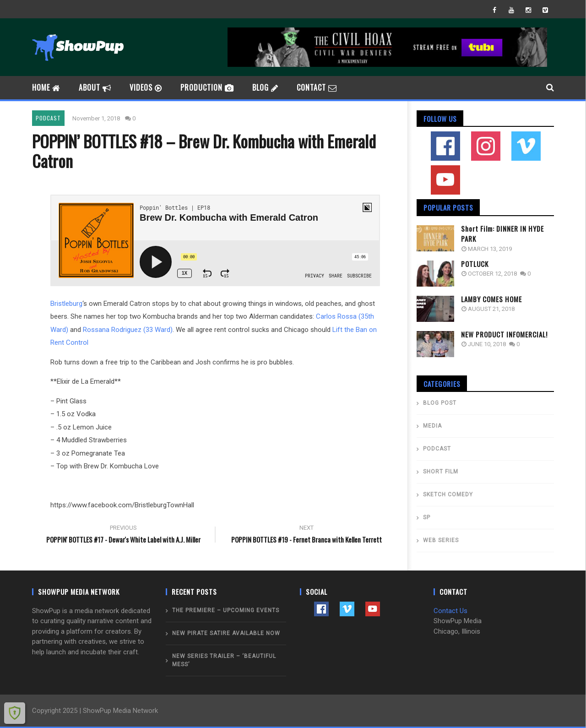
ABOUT (95, 87)
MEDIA (432, 426)
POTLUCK (475, 264)
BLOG (265, 87)
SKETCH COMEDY (448, 494)
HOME (46, 87)
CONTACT (317, 87)
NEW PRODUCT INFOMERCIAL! (504, 334)
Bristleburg (66, 304)
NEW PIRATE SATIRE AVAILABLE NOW (226, 633)
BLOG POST (440, 403)
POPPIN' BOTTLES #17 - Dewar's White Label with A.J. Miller (124, 535)
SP (427, 517)
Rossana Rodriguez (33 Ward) (128, 330)
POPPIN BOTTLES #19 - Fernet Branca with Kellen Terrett (307, 535)
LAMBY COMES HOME (491, 299)
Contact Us (450, 611)
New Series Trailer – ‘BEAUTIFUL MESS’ (224, 660)
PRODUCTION (207, 87)
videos (146, 87)
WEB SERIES (441, 540)
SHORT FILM (441, 472)
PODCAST (48, 118)
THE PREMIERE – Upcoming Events (226, 610)
